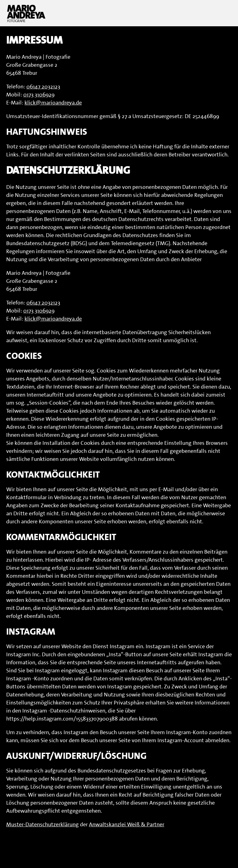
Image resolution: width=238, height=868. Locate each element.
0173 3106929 (39, 95)
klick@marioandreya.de (53, 103)
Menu (224, 13)
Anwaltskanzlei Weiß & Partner (127, 824)
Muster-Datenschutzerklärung (42, 824)
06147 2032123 (43, 87)
